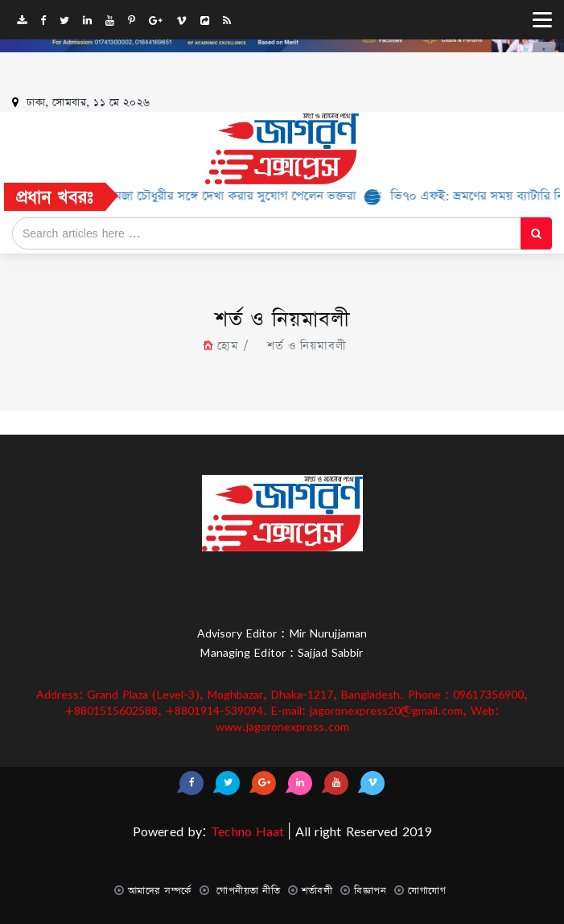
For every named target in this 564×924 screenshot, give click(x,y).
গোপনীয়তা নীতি (247, 891)
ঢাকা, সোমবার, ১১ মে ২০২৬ (89, 103)
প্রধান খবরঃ (55, 198)
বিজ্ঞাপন (370, 891)
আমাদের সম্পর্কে (160, 891)
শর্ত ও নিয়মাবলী (303, 346)
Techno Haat (245, 831)
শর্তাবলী (317, 891)
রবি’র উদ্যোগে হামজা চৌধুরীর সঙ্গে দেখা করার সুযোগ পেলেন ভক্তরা (209, 196)
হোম (228, 346)
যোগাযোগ (427, 891)
